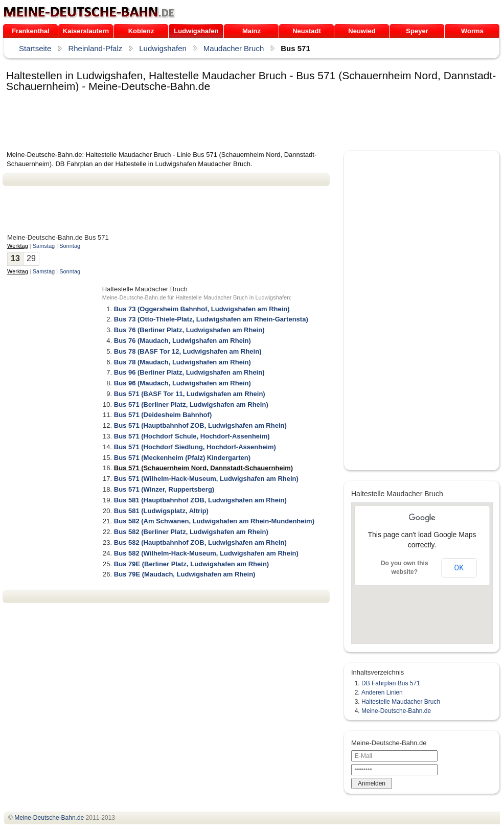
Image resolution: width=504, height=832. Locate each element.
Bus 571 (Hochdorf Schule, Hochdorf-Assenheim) (192, 436)
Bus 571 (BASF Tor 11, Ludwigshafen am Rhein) (190, 394)
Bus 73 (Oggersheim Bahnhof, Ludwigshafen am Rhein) (202, 309)
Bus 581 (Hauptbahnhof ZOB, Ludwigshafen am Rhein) (200, 500)
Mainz (251, 31)
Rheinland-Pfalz (95, 48)
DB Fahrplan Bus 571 (391, 683)
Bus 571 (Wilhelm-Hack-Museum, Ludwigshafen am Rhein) (206, 479)
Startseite (35, 48)
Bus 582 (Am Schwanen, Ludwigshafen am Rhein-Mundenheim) (214, 521)
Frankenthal (31, 31)
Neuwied (362, 31)
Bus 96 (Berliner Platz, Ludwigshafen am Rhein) (189, 372)
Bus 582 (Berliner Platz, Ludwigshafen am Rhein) (191, 532)
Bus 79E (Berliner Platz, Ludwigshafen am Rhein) (191, 564)
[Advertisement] (189, 122)
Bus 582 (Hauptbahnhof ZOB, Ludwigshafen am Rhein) (200, 542)
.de (89, 12)
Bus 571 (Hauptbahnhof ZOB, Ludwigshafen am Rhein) (200, 425)
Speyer (417, 31)
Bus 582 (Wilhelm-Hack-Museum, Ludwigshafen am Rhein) (206, 553)
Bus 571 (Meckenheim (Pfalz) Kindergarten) (182, 458)
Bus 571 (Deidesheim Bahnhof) (163, 415)
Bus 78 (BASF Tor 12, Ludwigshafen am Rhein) (188, 351)
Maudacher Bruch (234, 48)
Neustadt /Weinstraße (306, 32)
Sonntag (70, 246)
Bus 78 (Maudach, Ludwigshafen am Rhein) (182, 362)
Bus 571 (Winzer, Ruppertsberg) (164, 489)
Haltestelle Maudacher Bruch (401, 702)
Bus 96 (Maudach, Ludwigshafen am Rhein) (182, 383)
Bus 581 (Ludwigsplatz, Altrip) (161, 511)
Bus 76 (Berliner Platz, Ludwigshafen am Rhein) (189, 330)
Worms (472, 31)
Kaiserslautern (86, 31)
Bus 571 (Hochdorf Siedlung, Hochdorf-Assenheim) (195, 447)
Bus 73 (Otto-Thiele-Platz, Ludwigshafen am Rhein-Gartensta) (211, 319)
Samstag (44, 246)
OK (459, 568)
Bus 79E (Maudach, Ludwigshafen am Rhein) (185, 574)
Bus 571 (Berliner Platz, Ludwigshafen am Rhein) (191, 405)
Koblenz (141, 31)
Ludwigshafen (196, 31)
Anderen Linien (382, 692)
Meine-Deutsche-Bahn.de (396, 711)
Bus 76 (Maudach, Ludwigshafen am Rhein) (182, 341)
